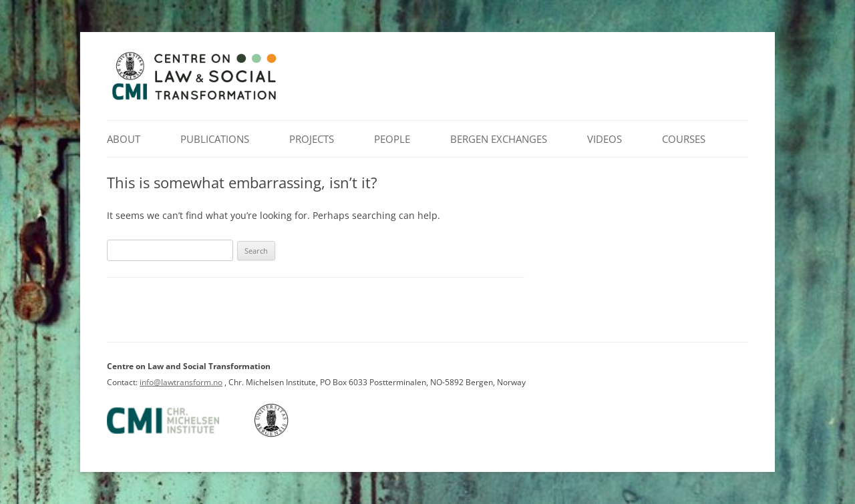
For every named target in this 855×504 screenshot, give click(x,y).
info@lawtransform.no (181, 382)
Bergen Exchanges (499, 139)
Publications (215, 139)
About (124, 139)
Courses (684, 139)
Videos (605, 139)
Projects (312, 139)
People (392, 139)
